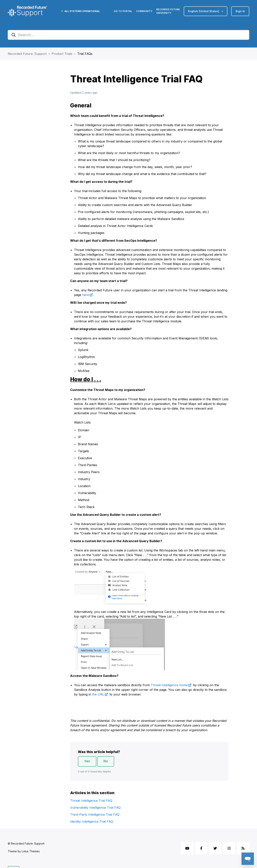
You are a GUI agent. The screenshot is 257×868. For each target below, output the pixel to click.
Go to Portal (123, 11)
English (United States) (204, 11)
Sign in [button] (240, 11)
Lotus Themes (31, 851)
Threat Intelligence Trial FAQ (91, 801)
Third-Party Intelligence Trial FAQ (95, 815)
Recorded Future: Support (27, 54)
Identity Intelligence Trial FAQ (92, 821)
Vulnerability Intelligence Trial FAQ (95, 808)
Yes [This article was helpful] (87, 761)
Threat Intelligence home (169, 685)
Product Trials (62, 54)
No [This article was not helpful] (106, 761)
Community (144, 11)
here (86, 295)
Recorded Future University (168, 11)
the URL (98, 694)
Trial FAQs (85, 54)
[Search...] (128, 35)
